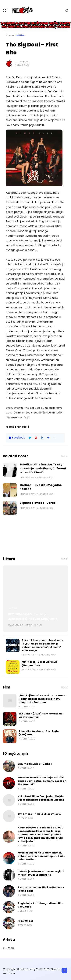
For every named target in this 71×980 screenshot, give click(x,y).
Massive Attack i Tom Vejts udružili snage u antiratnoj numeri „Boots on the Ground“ (42, 781)
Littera (13, 608)
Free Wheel (25, 921)
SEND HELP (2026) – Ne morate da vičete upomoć (41, 715)
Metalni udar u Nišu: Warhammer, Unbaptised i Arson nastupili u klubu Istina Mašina (42, 856)
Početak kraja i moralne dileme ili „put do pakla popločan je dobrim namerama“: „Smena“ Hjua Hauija (43, 645)
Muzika (21, 35)
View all (64, 456)
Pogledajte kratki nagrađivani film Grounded (41, 905)
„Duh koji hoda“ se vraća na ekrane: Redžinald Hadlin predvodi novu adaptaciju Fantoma (42, 699)
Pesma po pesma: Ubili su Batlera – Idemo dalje (41, 889)
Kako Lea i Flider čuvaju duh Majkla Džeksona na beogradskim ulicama (41, 798)
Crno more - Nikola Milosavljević (39, 814)
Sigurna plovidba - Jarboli (38, 503)
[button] (55, 438)
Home (10, 35)
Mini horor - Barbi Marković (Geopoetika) (40, 664)
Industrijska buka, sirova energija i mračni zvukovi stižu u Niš (41, 873)
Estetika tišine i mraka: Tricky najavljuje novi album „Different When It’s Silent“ (43, 468)
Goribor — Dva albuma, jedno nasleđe (41, 487)
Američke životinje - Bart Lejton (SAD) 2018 (40, 733)
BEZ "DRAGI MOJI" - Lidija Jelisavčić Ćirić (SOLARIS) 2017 (33, 617)
